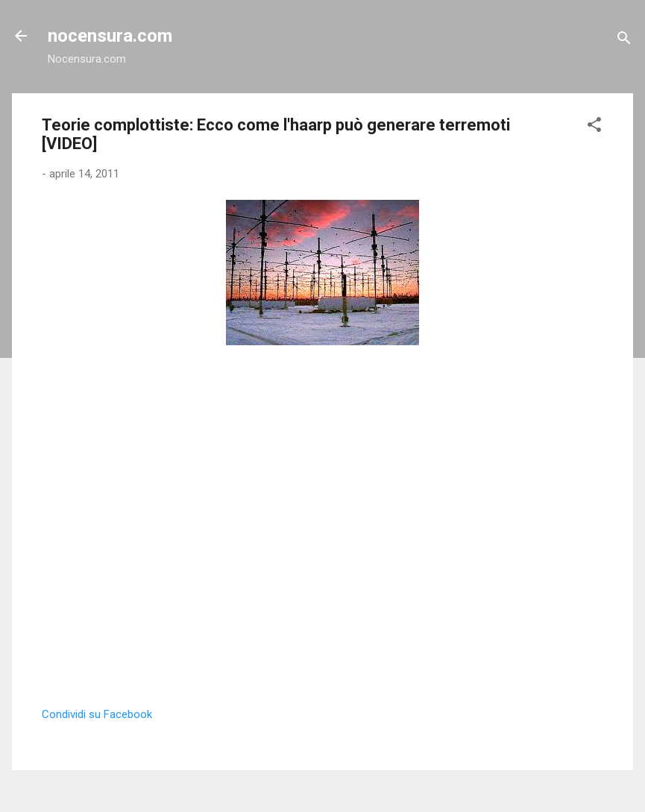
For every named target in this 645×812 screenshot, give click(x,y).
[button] (594, 127)
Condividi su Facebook (97, 714)
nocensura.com (110, 36)
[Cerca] (624, 41)
